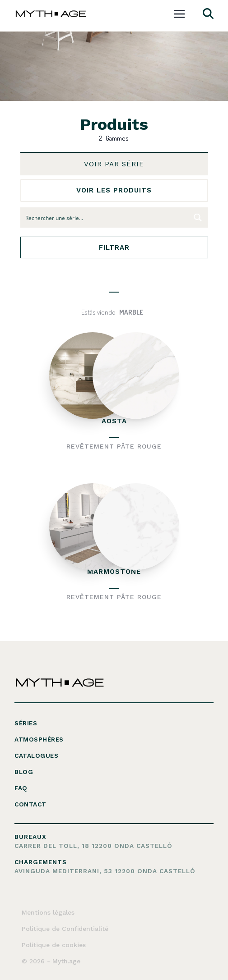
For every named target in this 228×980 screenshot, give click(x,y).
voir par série (114, 164)
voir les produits (114, 190)
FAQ (21, 788)
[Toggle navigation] (179, 13)
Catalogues (36, 756)
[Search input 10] (105, 218)
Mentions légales (48, 912)
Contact (30, 804)
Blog (24, 772)
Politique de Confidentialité (65, 929)
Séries (26, 723)
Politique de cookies (54, 945)
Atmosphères (39, 739)
